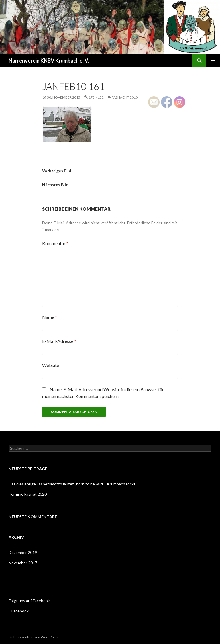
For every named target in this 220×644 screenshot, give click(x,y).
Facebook (20, 611)
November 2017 (23, 563)
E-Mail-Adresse (59, 341)
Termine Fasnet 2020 (28, 494)
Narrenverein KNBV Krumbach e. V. (49, 61)
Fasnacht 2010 (125, 97)
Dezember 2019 (23, 552)
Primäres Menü (213, 61)
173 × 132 (96, 97)
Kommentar (55, 243)
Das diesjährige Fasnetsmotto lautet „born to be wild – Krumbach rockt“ (73, 484)
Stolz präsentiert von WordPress (34, 637)
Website (51, 365)
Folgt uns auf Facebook (29, 601)
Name (50, 317)
